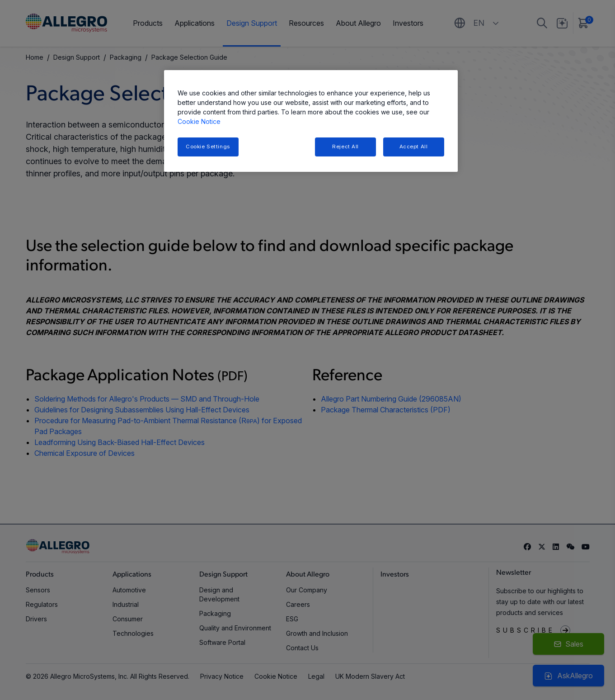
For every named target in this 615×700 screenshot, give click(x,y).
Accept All (414, 147)
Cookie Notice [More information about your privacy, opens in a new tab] (199, 121)
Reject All (345, 147)
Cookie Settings (208, 147)
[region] (311, 121)
